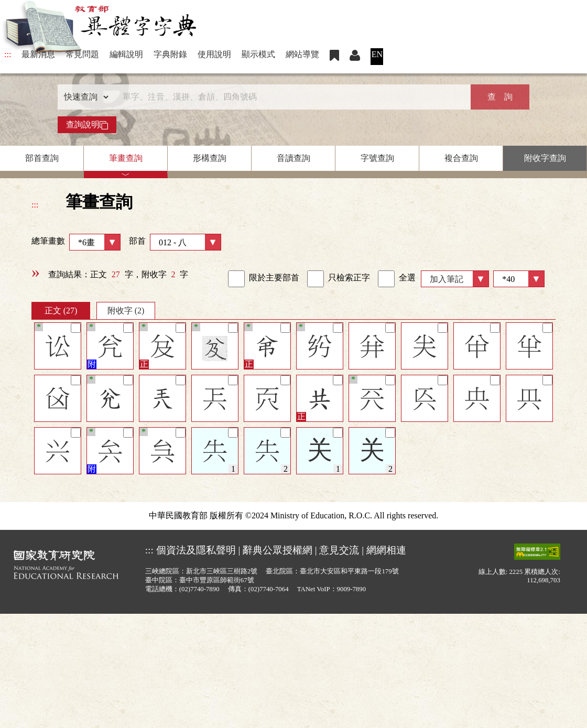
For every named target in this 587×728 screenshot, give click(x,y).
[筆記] (76, 328)
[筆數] (519, 279)
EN (377, 54)
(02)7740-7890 (199, 589)
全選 (397, 279)
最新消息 (38, 54)
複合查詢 (461, 158)
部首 (175, 242)
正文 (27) (61, 311)
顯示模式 (258, 54)
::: (8, 54)
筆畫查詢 (126, 158)
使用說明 (214, 54)
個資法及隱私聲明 (196, 550)
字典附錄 (170, 54)
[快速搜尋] (290, 97)
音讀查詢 (293, 158)
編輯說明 (126, 54)
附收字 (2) (126, 311)
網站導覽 (302, 54)
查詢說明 (87, 125)
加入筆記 (447, 279)
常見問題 (82, 54)
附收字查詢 (545, 158)
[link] (236, 279)
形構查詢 (210, 158)
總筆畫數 (76, 242)
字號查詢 (377, 158)
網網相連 (386, 550)
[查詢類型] (84, 97)
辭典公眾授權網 (278, 550)
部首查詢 (42, 158)
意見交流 (339, 550)
